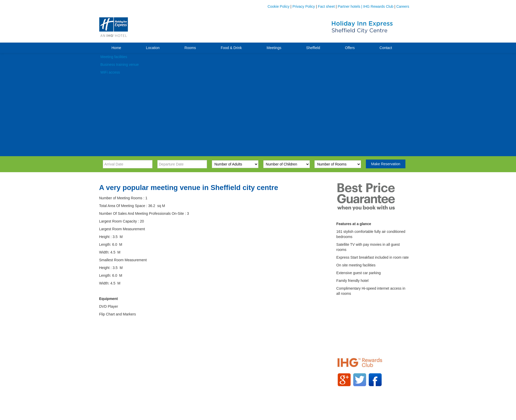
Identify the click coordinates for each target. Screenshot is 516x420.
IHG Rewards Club (378, 6)
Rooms (190, 48)
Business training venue (120, 65)
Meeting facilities (114, 57)
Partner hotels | (351, 6)
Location (153, 48)
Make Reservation (386, 164)
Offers (350, 48)
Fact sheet (326, 6)
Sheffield (313, 48)
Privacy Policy (304, 6)
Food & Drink (231, 48)
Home (116, 48)
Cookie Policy (278, 6)
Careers (403, 6)
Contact (386, 48)
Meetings (274, 48)
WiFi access (110, 72)
